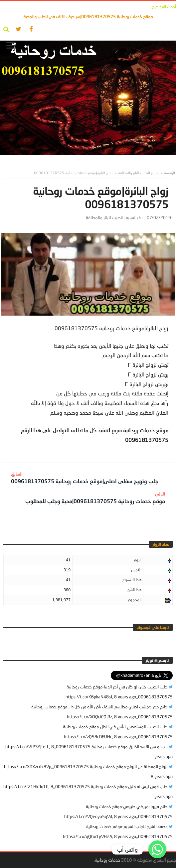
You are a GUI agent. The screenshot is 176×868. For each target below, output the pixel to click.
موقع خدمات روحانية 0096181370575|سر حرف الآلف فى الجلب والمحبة (88, 17)
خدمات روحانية (107, 860)
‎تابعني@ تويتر (157, 660)
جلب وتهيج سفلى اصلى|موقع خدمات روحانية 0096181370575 (85, 478)
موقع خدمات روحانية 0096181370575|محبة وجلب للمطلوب (95, 498)
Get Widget (157, 861)
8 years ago (125, 697)
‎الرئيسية (170, 173)
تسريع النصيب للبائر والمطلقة (139, 173)
